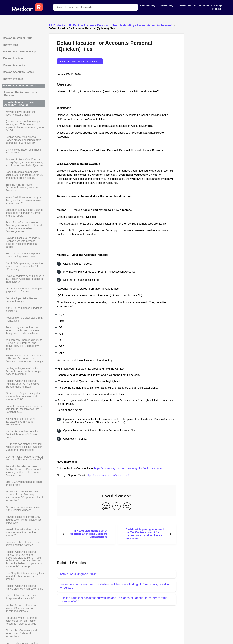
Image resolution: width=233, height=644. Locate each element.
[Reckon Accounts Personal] (89, 25)
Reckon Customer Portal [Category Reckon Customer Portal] (18, 38)
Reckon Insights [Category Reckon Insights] (13, 79)
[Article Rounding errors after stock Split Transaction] (23, 319)
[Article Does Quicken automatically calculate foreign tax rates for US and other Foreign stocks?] (23, 175)
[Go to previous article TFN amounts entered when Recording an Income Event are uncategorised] (86, 534)
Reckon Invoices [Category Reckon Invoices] (13, 58)
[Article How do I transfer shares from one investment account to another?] (23, 532)
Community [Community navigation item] (148, 6)
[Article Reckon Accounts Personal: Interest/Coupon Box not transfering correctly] (23, 608)
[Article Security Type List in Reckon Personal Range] (23, 300)
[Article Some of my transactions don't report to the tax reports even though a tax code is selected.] (23, 330)
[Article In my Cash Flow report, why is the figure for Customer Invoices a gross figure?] (23, 200)
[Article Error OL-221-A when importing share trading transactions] (23, 255)
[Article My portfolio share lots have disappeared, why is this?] (23, 597)
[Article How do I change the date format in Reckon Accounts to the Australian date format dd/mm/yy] (23, 359)
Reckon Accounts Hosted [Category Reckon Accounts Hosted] (19, 72)
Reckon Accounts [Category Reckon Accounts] (14, 65)
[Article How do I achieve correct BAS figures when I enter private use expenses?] (23, 520)
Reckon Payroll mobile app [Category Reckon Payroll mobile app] (19, 52)
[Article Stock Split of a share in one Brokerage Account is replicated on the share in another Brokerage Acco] (23, 227)
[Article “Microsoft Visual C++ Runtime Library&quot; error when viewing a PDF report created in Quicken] (23, 162)
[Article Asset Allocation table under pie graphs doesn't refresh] (23, 290)
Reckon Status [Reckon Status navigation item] (186, 6)
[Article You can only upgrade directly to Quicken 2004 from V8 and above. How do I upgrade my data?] (23, 345)
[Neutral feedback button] (116, 507)
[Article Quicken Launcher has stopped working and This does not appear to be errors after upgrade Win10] (23, 126)
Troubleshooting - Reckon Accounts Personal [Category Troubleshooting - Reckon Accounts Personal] (20, 104)
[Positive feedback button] (106, 507)
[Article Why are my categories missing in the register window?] (23, 509)
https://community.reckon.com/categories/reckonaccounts (128, 468)
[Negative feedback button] (127, 507)
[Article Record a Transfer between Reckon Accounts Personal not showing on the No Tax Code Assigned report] (23, 471)
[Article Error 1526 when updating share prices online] (23, 483)
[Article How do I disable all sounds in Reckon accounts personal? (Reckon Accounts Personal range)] (23, 243)
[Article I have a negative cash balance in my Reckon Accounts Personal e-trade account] (23, 279)
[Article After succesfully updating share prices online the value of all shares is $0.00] (23, 396)
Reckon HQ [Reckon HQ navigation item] (166, 6)
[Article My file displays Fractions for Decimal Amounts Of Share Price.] (23, 434)
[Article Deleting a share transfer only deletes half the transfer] (23, 544)
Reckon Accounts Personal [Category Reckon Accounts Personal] (20, 86)
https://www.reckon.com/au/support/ (108, 475)
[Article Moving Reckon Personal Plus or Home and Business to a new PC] (23, 458)
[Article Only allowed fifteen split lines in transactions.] (23, 151)
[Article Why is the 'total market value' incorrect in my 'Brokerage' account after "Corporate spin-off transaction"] (23, 496)
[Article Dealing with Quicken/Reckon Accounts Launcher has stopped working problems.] (23, 371)
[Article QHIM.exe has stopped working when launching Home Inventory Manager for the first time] (23, 447)
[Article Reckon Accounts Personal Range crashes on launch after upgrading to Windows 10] (23, 140)
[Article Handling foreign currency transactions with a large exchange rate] (23, 422)
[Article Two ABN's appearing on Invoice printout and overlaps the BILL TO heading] (23, 266)
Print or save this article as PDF (80, 61)
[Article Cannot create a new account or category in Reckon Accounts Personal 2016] (23, 409)
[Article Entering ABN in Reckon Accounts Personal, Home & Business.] (23, 188)
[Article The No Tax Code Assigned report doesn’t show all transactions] (23, 633)
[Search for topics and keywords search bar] (95, 7)
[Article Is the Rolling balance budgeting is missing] (23, 310)
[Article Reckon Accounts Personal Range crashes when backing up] (23, 587)
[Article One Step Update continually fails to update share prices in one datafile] (23, 576)
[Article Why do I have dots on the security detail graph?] (23, 113)
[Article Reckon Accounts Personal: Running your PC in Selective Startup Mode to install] (23, 384)
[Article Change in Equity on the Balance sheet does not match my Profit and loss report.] (23, 213)
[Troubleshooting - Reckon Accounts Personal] (143, 25)
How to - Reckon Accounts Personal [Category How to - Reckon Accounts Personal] (21, 94)
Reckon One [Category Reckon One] (10, 45)
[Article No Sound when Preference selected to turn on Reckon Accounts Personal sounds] (23, 621)
